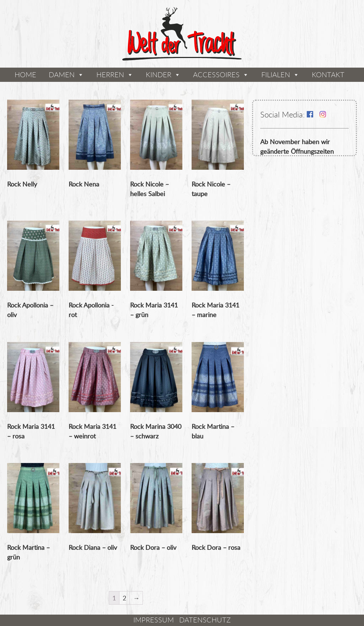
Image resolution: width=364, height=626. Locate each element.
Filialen (276, 75)
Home (25, 75)
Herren (110, 75)
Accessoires (216, 75)
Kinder (159, 75)
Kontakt (328, 75)
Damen (62, 75)
